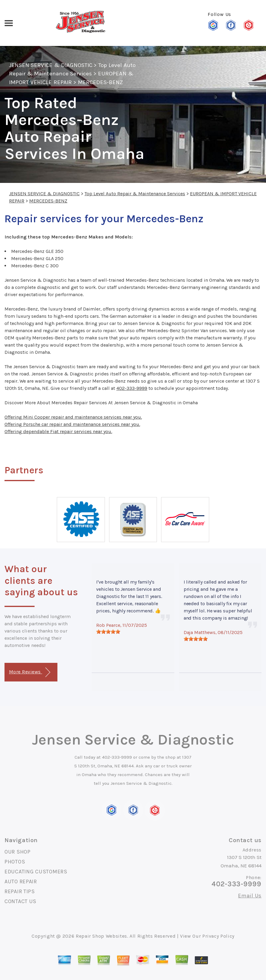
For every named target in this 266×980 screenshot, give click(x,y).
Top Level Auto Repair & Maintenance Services (135, 194)
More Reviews (30, 672)
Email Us (250, 896)
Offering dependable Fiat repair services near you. (58, 431)
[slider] (108, 632)
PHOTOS (15, 862)
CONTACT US (20, 901)
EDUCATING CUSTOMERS (36, 872)
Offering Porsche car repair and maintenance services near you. (72, 424)
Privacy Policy (218, 936)
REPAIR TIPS (20, 891)
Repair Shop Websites (101, 936)
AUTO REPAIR (21, 881)
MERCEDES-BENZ (101, 82)
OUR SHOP (18, 852)
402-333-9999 (132, 388)
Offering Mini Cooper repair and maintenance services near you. (73, 417)
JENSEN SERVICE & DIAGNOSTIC (51, 65)
